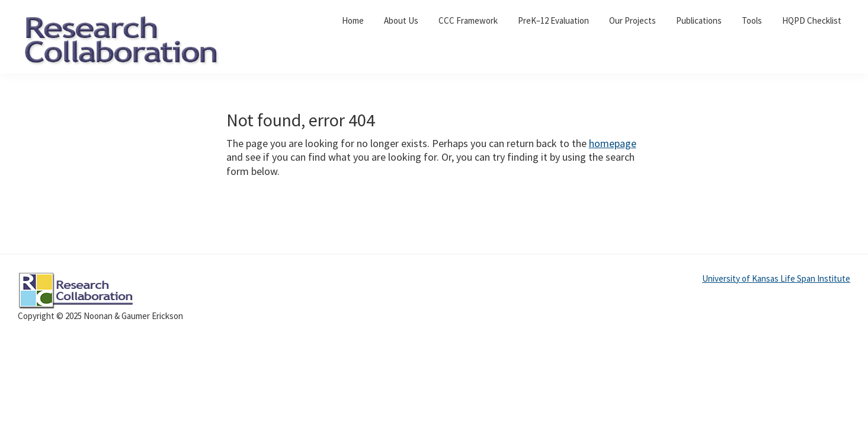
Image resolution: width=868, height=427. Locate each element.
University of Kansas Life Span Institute (776, 278)
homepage (613, 143)
